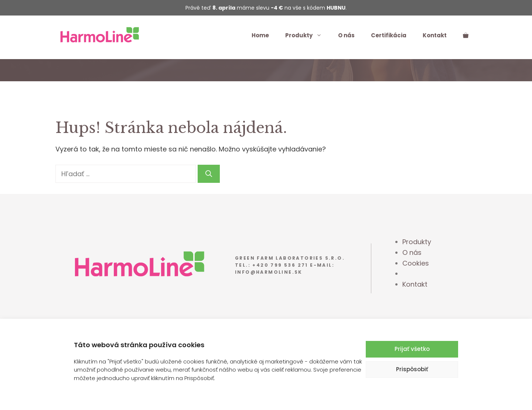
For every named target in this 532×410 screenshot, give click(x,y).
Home (260, 35)
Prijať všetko (412, 349)
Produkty (308, 35)
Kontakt (435, 35)
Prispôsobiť (412, 369)
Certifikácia (389, 35)
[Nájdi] (209, 174)
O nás (346, 35)
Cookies (416, 263)
